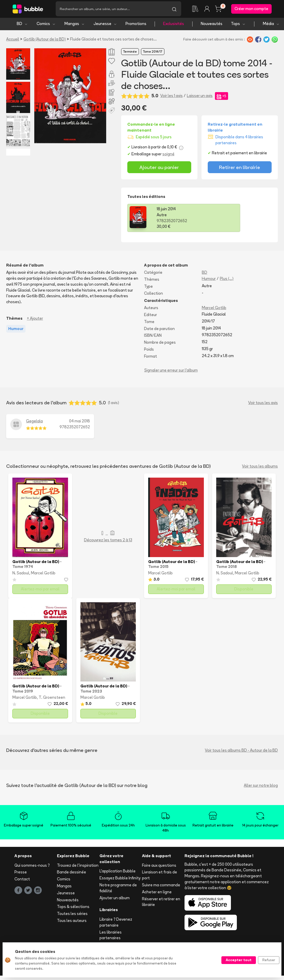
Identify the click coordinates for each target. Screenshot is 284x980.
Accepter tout (239, 960)
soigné (168, 155)
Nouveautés (212, 25)
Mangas (75, 25)
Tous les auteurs (72, 922)
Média (271, 25)
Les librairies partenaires (111, 936)
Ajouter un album (115, 899)
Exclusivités (174, 25)
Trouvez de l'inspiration (78, 867)
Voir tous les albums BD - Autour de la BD (241, 752)
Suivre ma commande (161, 886)
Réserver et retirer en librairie (161, 903)
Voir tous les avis (263, 404)
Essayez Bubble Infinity (120, 879)
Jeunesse (105, 25)
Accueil (13, 40)
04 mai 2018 (80, 423)
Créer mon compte (251, 9)
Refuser (269, 960)
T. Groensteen (52, 699)
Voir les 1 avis (172, 97)
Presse (21, 874)
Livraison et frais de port (160, 877)
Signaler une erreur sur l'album (171, 371)
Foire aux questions (159, 867)
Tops (238, 25)
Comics (46, 25)
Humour (209, 280)
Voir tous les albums (260, 467)
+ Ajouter (35, 320)
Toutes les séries (72, 915)
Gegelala (34, 423)
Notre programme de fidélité (118, 889)
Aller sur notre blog (261, 787)
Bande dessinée (72, 874)
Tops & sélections (73, 908)
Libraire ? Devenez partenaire (116, 924)
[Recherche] (111, 10)
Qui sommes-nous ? (32, 867)
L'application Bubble (118, 873)
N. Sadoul (21, 574)
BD (22, 25)
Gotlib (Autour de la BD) (45, 40)
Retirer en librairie (240, 168)
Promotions (136, 25)
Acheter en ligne (157, 893)
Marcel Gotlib (214, 309)
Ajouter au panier (159, 168)
